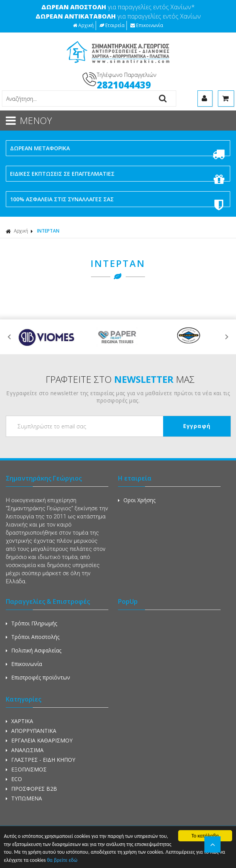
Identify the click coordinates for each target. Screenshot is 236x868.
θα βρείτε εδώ (62, 860)
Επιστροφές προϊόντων (38, 677)
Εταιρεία (112, 25)
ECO (14, 779)
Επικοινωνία (147, 25)
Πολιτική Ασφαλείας (34, 650)
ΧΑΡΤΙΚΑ (19, 721)
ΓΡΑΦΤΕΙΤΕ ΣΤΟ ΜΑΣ (120, 379)
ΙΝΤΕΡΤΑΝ (48, 231)
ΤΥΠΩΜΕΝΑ (24, 798)
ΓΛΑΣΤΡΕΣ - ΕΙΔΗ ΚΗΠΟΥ (40, 760)
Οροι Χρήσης (137, 500)
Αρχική (83, 25)
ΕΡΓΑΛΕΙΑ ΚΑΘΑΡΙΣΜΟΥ (39, 740)
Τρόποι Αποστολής (33, 637)
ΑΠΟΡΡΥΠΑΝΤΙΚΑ (31, 731)
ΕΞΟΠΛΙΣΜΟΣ (26, 769)
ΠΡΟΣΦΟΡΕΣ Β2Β (31, 789)
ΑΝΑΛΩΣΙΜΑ (25, 750)
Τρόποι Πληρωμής (31, 623)
